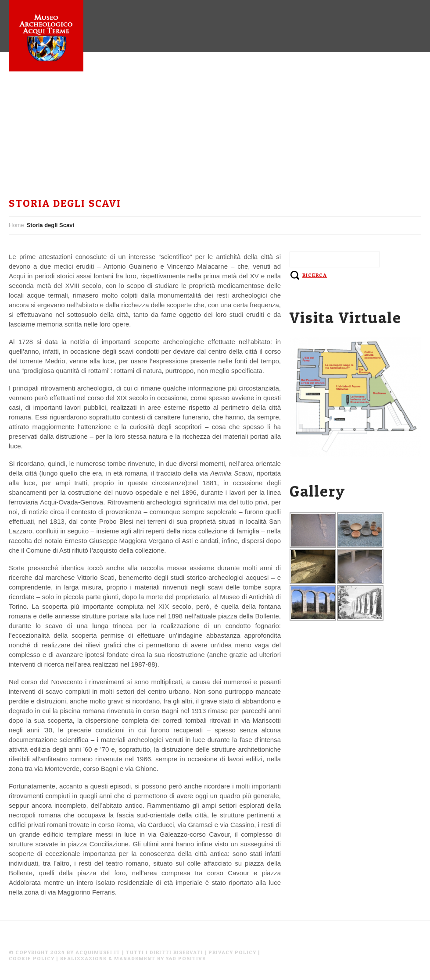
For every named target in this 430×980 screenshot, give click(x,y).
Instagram (36, 148)
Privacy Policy (232, 952)
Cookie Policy (32, 958)
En (77, 148)
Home (27, 96)
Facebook (356, 96)
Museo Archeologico (92, 96)
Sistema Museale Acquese (275, 96)
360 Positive (186, 958)
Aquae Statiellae (179, 96)
